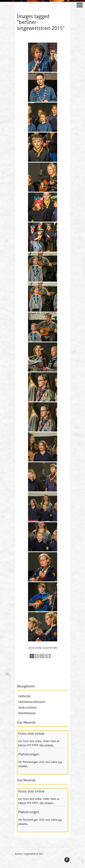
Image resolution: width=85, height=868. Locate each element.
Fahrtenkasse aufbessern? (32, 702)
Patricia (22, 745)
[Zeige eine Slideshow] (43, 648)
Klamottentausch (27, 713)
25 (48, 656)
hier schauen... (47, 745)
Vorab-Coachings (27, 707)
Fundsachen (25, 696)
